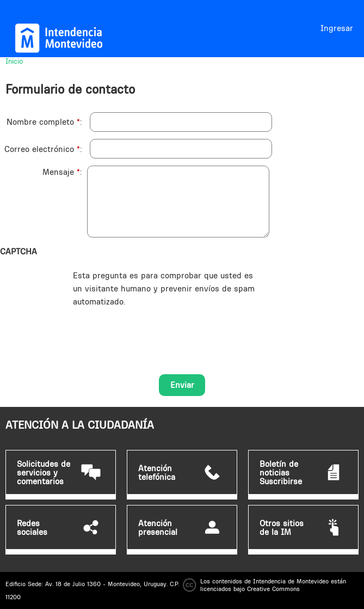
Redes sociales (32, 528)
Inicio (14, 61)
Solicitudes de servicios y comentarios (44, 473)
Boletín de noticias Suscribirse (281, 473)
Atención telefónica (157, 473)
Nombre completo (43, 122)
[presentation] (156, 330)
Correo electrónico (42, 149)
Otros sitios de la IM (282, 528)
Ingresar (337, 28)
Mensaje (61, 172)
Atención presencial (158, 528)
